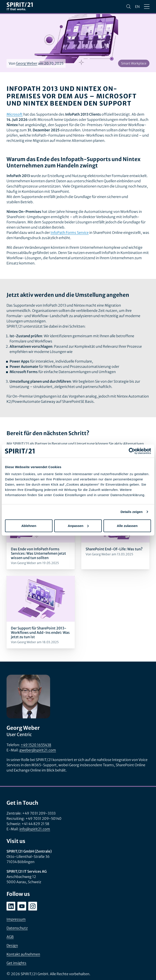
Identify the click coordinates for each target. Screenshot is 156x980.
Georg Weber (27, 63)
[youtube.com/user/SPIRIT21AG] (22, 906)
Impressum (16, 919)
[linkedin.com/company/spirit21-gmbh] (11, 906)
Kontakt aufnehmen (23, 954)
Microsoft (15, 114)
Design (12, 945)
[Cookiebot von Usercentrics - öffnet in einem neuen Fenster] (132, 451)
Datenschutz (17, 928)
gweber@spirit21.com (38, 750)
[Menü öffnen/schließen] (147, 7)
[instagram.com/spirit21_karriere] (33, 906)
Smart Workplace (134, 63)
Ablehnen (29, 526)
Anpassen (78, 526)
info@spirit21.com (35, 829)
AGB (10, 937)
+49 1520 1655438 (36, 745)
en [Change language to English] (137, 7)
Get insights (16, 963)
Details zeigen (131, 512)
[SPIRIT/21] (20, 7)
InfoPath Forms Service (70, 233)
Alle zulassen (127, 526)
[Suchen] (129, 7)
